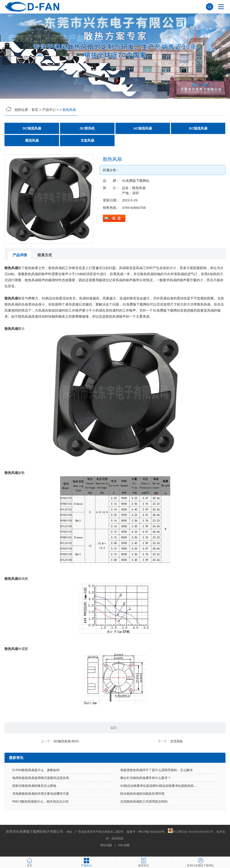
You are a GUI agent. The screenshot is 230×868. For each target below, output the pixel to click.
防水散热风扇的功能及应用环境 (142, 794)
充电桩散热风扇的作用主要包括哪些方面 (41, 794)
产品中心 (49, 110)
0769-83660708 (134, 208)
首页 (35, 110)
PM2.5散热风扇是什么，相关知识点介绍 (40, 801)
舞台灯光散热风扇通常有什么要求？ (146, 778)
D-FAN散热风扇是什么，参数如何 (36, 770)
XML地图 (124, 845)
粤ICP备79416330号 (152, 832)
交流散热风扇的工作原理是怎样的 (144, 801)
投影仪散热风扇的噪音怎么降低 (34, 786)
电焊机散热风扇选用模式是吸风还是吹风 (41, 778)
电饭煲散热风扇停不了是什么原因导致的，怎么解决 (157, 770)
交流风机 (177, 741)
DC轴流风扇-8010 (66, 741)
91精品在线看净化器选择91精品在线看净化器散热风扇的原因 (163, 786)
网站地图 (106, 845)
